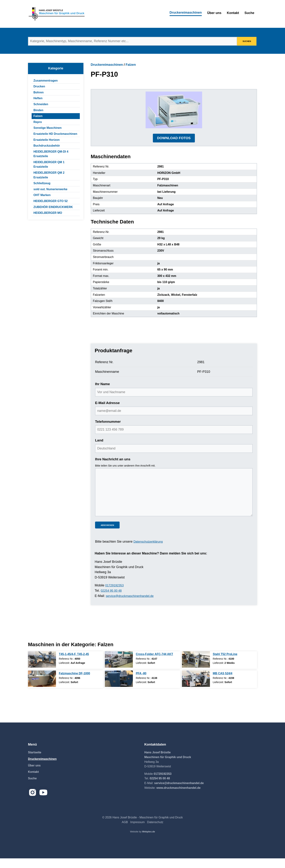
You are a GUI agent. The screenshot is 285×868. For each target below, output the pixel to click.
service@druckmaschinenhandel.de (132, 605)
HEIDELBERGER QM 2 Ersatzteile (49, 175)
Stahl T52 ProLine (225, 664)
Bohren (39, 92)
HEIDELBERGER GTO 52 (51, 201)
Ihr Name (102, 394)
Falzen (38, 116)
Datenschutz (155, 832)
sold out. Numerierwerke (50, 189)
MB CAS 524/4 (223, 683)
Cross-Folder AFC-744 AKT (154, 664)
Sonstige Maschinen (48, 128)
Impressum (138, 832)
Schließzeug (42, 183)
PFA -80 (141, 683)
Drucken (39, 86)
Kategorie (56, 68)
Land (99, 450)
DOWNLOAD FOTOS (174, 148)
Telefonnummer (108, 431)
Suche (249, 13)
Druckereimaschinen (186, 13)
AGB (125, 832)
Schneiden (41, 104)
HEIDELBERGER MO (48, 213)
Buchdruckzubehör (47, 146)
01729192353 (115, 595)
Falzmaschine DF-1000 (75, 683)
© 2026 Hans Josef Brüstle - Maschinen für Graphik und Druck (142, 827)
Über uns (214, 13)
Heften (38, 98)
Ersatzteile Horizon (47, 140)
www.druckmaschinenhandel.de (178, 797)
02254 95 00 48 (112, 600)
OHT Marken (42, 195)
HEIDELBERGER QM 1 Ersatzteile (49, 164)
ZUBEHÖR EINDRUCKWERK (53, 207)
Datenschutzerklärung (149, 551)
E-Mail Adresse (107, 412)
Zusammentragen (46, 81)
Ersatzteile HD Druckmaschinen (55, 134)
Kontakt (233, 13)
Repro (38, 122)
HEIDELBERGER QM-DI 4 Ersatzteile (51, 154)
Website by (142, 841)
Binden (38, 110)
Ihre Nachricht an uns (113, 469)
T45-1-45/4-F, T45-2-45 (74, 664)
